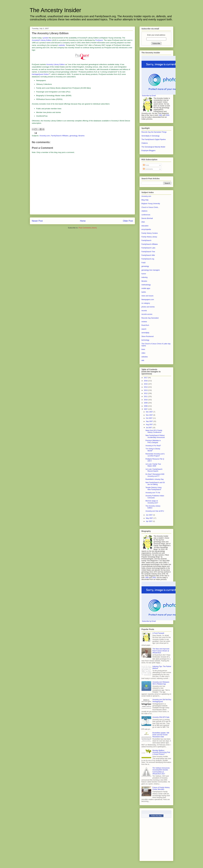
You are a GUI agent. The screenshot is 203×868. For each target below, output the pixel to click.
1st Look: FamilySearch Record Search (154, 470)
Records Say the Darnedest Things (154, 132)
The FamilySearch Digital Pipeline (154, 139)
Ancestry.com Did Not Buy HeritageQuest (162, 701)
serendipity (145, 333)
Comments (148, 169)
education (145, 226)
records (144, 311)
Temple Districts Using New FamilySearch (153, 488)
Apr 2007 (149, 521)
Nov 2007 (150, 415)
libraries (82, 136)
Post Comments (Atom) (88, 228)
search (144, 329)
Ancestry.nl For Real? (153, 446)
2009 (146, 403)
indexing (145, 277)
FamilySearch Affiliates (60, 136)
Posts (146, 165)
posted (46, 38)
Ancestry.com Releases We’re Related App (161, 683)
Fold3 (144, 263)
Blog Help (145, 200)
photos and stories (148, 307)
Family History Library (149, 237)
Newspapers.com (148, 300)
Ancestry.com (45, 136)
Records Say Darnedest (150, 318)
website (62, 45)
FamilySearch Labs (148, 248)
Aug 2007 (150, 425)
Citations (145, 143)
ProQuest (99, 40)
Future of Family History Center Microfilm (161, 788)
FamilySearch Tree (148, 252)
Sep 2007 (150, 421)
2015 (146, 384)
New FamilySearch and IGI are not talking (155, 483)
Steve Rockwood (148, 336)
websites (145, 357)
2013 (146, 390)
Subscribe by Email (149, 96)
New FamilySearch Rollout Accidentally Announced (155, 436)
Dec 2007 (150, 412)
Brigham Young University (151, 204)
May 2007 (150, 518)
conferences (146, 215)
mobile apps (146, 288)
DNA (143, 222)
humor (144, 274)
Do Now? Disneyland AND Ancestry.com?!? (155, 475)
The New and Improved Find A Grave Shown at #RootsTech (161, 651)
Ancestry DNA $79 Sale (161, 717)
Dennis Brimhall (147, 218)
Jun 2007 (149, 515)
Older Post (128, 221)
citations (144, 211)
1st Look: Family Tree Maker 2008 (153, 465)
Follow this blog (156, 816)
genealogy (73, 136)
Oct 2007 (149, 418)
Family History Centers (150, 233)
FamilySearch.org (148, 259)
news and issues (148, 296)
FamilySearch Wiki (148, 255)
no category (146, 303)
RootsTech (145, 325)
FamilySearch (146, 240)
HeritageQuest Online (40, 74)
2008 (146, 406)
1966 (160, 115)
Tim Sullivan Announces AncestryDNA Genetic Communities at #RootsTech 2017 (161, 771)
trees (143, 349)
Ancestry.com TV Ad (153, 493)
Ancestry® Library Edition (42, 40)
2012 (146, 393)
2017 (146, 378)
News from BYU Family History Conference (154, 431)
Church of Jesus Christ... (150, 207)
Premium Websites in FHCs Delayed (153, 441)
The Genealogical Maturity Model (153, 147)
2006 (168, 115)
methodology (146, 285)
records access (147, 314)
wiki (143, 360)
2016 (146, 381)
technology (145, 340)
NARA (144, 292)
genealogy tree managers (151, 270)
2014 (146, 387)
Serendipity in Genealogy (151, 136)
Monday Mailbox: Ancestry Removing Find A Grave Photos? (161, 752)
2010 (146, 400)
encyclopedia (146, 229)
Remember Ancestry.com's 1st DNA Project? (155, 455)
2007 (146, 409)
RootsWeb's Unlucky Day (155, 479)
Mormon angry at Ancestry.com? (152, 502)
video (143, 353)
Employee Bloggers (149, 151)
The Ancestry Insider (55, 10)
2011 (146, 397)
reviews (144, 322)
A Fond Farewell (158, 633)
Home (83, 221)
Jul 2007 (149, 428)
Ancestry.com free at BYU (155, 511)
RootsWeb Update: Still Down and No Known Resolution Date (161, 735)
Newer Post (37, 221)
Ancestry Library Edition (55, 64)
